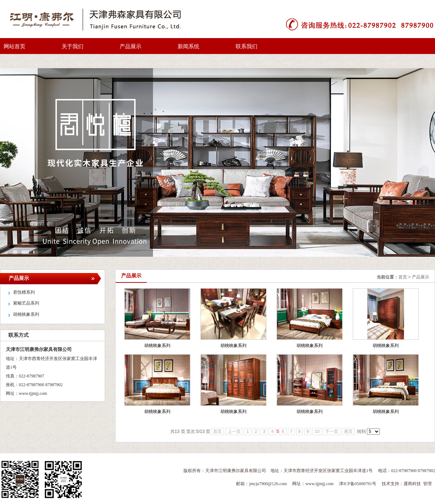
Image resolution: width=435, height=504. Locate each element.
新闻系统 (188, 46)
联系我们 (246, 46)
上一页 (234, 431)
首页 (403, 277)
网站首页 (14, 46)
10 (317, 431)
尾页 (348, 431)
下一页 (332, 431)
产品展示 (130, 46)
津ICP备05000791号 (358, 484)
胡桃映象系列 (157, 346)
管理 (427, 484)
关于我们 (72, 46)
